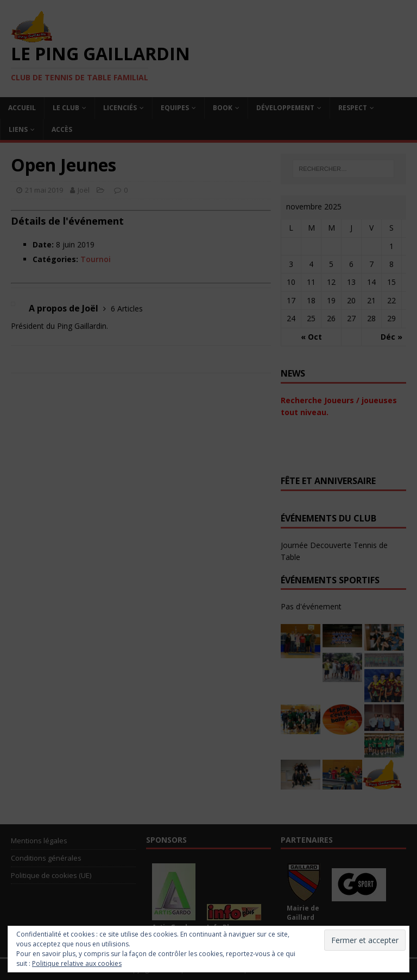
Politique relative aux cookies (77, 963)
